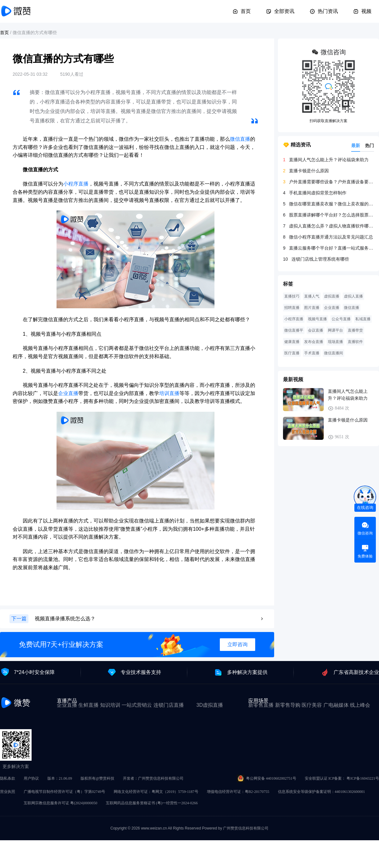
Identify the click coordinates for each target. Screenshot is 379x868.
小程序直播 (76, 184)
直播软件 (355, 342)
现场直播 (335, 342)
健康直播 (292, 342)
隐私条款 (8, 778)
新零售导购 (288, 705)
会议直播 (316, 330)
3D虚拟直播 (210, 705)
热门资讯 (324, 11)
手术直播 (312, 353)
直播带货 (355, 330)
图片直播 (312, 308)
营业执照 (8, 792)
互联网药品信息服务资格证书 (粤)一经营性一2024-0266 (152, 803)
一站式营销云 (137, 705)
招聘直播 (292, 308)
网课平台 (335, 330)
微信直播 (240, 139)
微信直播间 (334, 353)
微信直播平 (294, 330)
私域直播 (363, 319)
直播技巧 (292, 296)
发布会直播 (314, 342)
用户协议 (31, 778)
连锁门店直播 (169, 705)
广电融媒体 (336, 705)
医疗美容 (312, 705)
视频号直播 (317, 319)
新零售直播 (261, 705)
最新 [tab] (356, 145)
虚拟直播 (332, 296)
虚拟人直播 (353, 296)
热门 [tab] (370, 145)
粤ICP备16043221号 (363, 778)
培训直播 (169, 393)
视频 (362, 11)
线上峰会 (360, 705)
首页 (242, 11)
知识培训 (110, 705)
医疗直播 (292, 353)
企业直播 (68, 393)
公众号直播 (341, 319)
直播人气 (312, 296)
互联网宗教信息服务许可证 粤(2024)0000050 (60, 803)
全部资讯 (280, 11)
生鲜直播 (88, 705)
